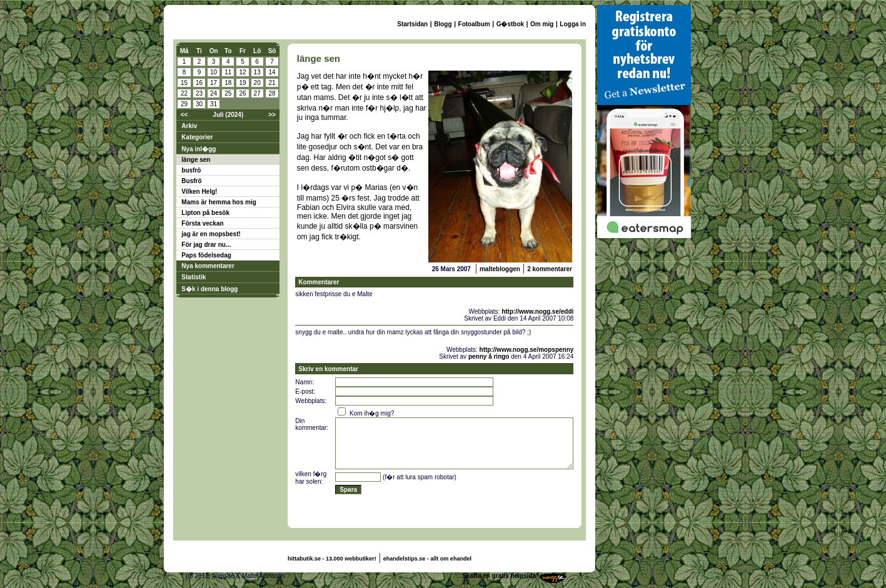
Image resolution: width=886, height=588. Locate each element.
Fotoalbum (474, 24)
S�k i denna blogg (209, 289)
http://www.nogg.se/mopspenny (527, 350)
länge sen (196, 160)
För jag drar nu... (206, 245)
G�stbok (510, 24)
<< (184, 115)
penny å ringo (489, 356)
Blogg (443, 24)
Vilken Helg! (199, 192)
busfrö (191, 170)
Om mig (542, 24)
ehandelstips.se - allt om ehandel (427, 559)
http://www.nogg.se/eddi (537, 311)
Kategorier (197, 137)
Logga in (573, 24)
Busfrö (191, 181)
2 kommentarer (550, 269)
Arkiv (189, 126)
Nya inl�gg (199, 149)
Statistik (194, 277)
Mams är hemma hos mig (219, 202)
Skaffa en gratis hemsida (499, 576)
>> (272, 115)
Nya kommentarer (208, 266)
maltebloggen (500, 269)
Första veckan (202, 223)
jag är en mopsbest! (211, 234)
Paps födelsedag (206, 255)
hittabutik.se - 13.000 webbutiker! (332, 559)
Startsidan (412, 24)
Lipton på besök (205, 213)
